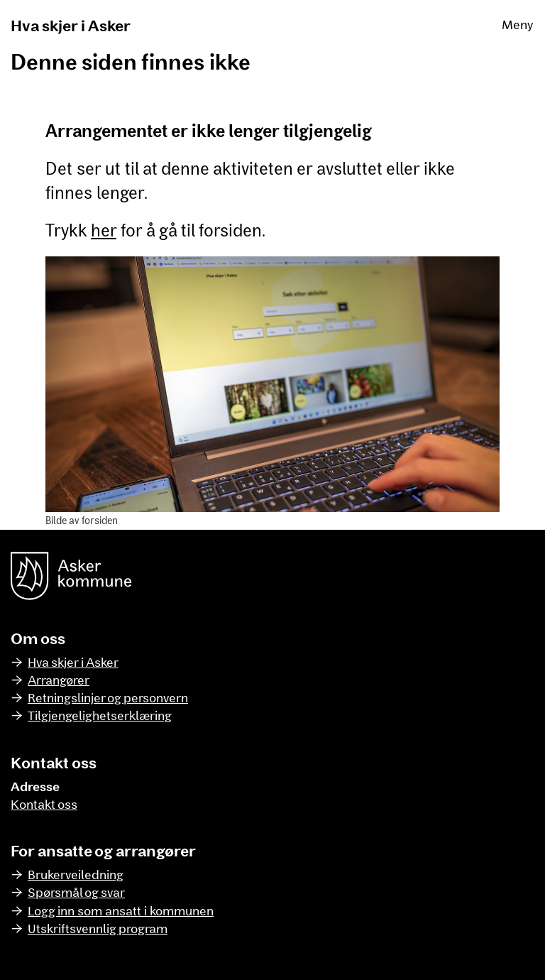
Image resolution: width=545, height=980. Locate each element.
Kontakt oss (44, 804)
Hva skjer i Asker (71, 25)
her (104, 230)
